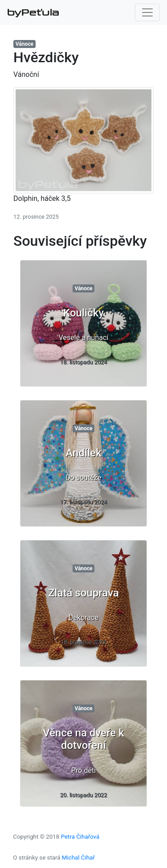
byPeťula (33, 12)
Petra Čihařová (80, 837)
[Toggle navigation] (147, 12)
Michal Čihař (78, 858)
